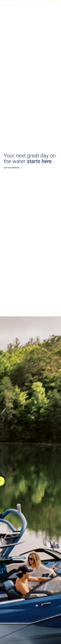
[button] (5, 3)
